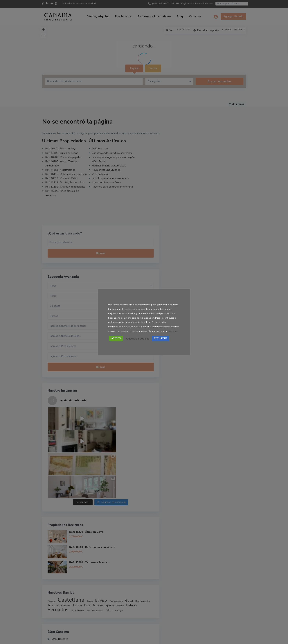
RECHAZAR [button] (161, 338)
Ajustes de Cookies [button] (137, 339)
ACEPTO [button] (116, 338)
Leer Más (173, 331)
